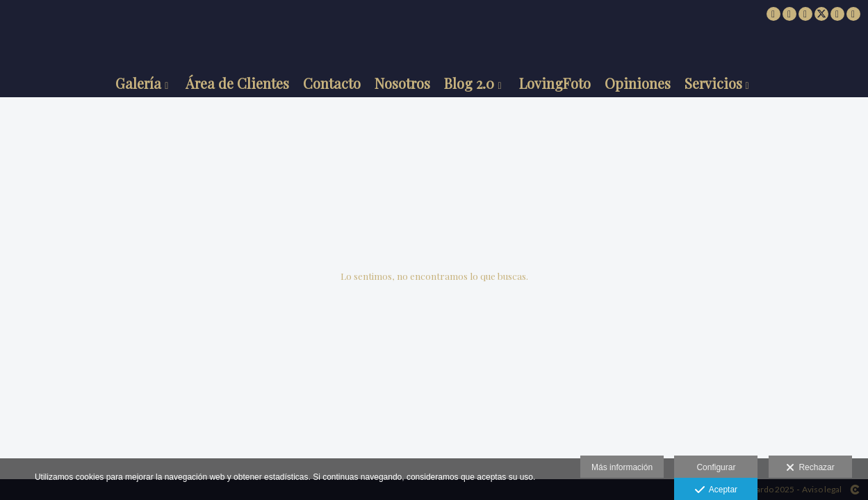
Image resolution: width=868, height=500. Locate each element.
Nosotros (402, 83)
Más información (622, 467)
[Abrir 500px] (773, 14)
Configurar (716, 467)
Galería (138, 83)
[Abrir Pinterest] (837, 14)
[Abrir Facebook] (789, 14)
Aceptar (716, 490)
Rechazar (810, 468)
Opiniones (638, 83)
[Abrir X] (821, 14)
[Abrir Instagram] (805, 14)
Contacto (332, 83)
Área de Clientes (237, 83)
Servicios (713, 83)
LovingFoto (555, 83)
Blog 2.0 (469, 83)
